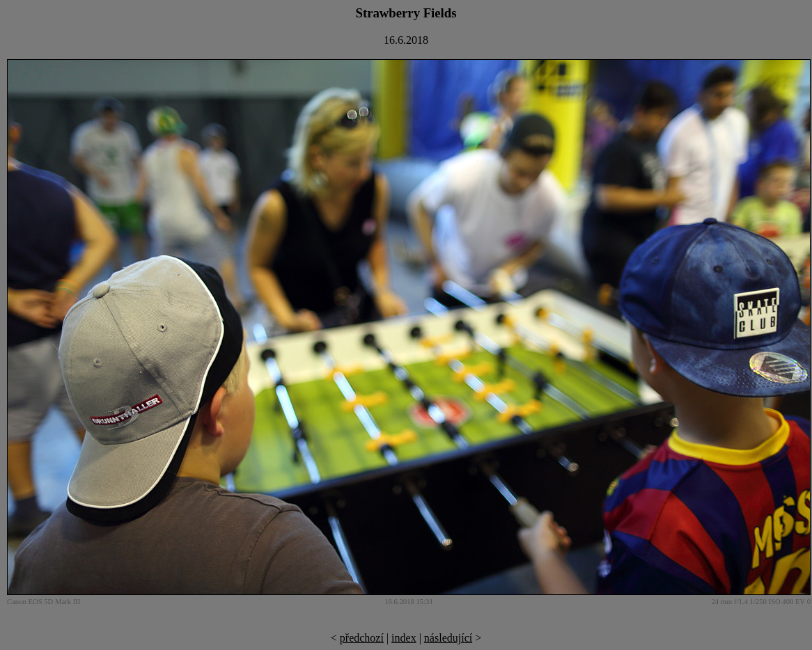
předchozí (362, 638)
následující (448, 638)
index (404, 638)
